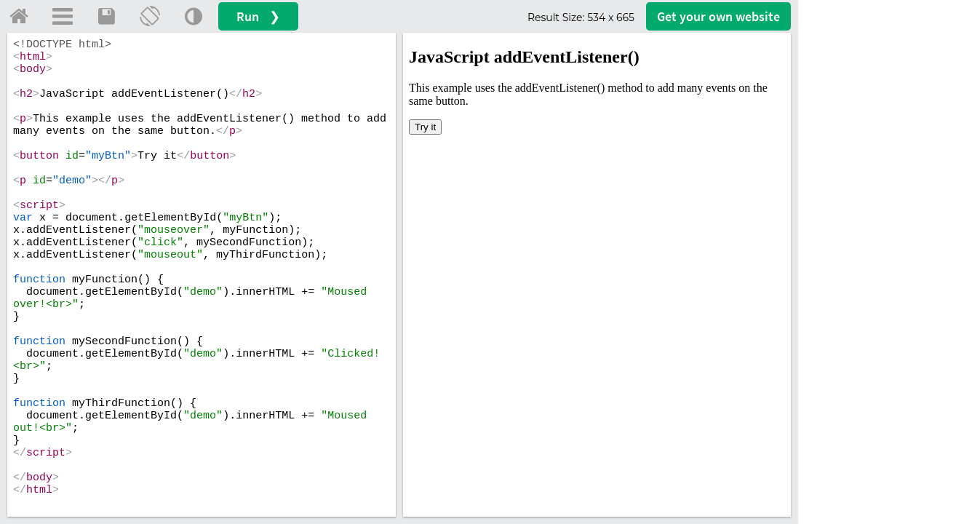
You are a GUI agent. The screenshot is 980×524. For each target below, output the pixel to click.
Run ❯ (258, 16)
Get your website (718, 16)
